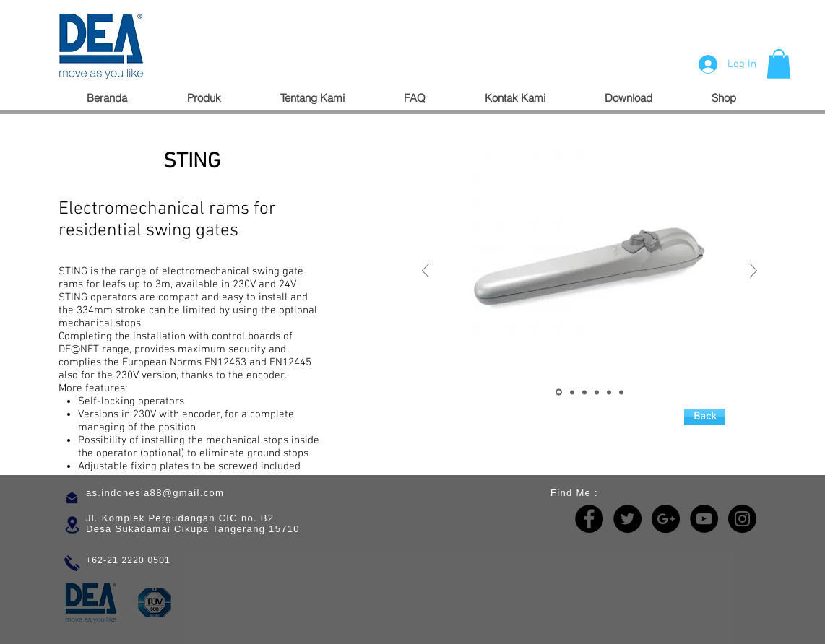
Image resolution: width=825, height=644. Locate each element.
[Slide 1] (559, 392)
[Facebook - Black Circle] (589, 519)
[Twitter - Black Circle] (627, 519)
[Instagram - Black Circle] (742, 519)
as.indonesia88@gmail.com (155, 493)
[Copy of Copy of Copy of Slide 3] (621, 392)
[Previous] (426, 272)
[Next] (753, 272)
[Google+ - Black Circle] (666, 519)
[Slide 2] (572, 392)
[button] (779, 64)
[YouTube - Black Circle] (704, 519)
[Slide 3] (584, 392)
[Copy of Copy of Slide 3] (609, 392)
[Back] (705, 417)
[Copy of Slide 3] (597, 392)
